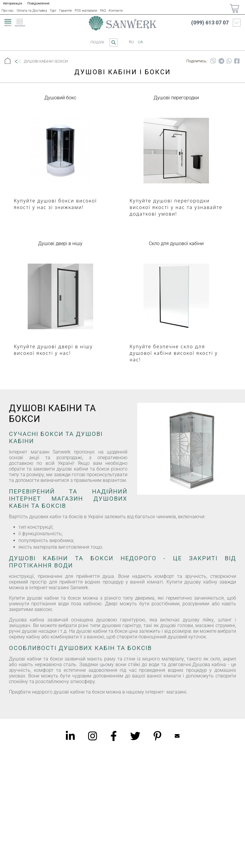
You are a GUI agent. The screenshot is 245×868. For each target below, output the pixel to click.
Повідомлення (38, 3)
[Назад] (18, 61)
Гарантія (65, 11)
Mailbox (177, 736)
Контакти (116, 11)
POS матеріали (86, 11)
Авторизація (13, 3)
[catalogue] (22, 22)
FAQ (103, 11)
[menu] (7, 22)
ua (140, 42)
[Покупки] (234, 8)
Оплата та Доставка (32, 11)
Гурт (53, 11)
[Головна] (8, 61)
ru (131, 42)
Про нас (8, 11)
